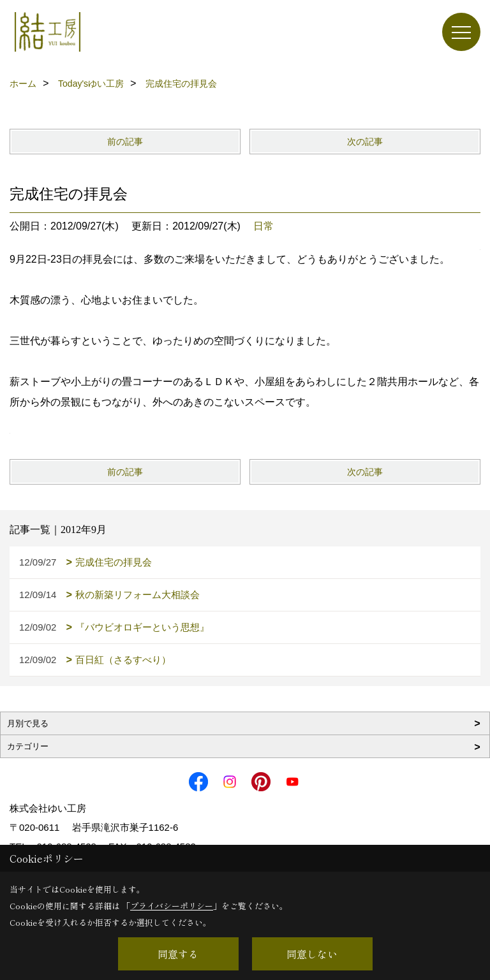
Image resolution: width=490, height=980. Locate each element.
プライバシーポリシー (172, 906)
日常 (264, 226)
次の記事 (365, 142)
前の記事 (125, 142)
